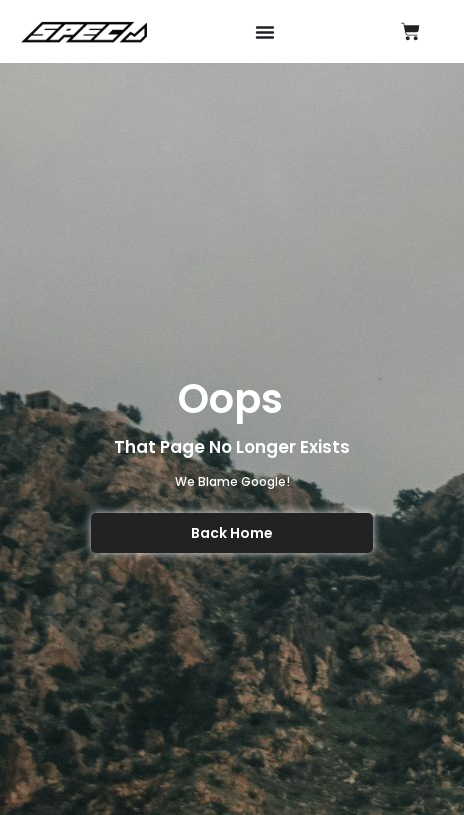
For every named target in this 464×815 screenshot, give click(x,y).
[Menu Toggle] (265, 32)
